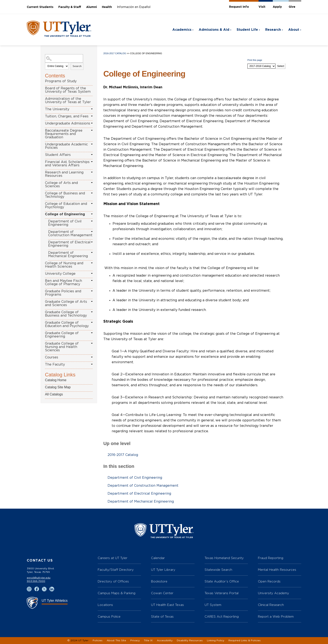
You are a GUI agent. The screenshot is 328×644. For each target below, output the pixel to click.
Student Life (247, 30)
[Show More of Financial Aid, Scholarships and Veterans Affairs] (92, 162)
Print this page (255, 60)
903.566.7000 (36, 581)
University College (60, 274)
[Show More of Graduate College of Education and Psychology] (92, 322)
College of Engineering (65, 214)
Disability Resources (190, 640)
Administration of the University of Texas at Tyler (68, 100)
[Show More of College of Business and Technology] (92, 193)
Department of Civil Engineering (65, 223)
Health (107, 7)
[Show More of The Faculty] (92, 364)
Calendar (158, 558)
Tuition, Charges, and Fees (67, 116)
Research (273, 30)
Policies (98, 640)
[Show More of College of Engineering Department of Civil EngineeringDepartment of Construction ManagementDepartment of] (92, 214)
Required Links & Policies (245, 640)
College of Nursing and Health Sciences (64, 265)
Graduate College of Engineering (62, 335)
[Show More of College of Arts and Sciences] (92, 183)
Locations (105, 605)
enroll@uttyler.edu (39, 578)
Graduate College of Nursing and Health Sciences (62, 347)
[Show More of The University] (92, 109)
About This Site (116, 640)
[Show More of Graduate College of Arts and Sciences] (92, 301)
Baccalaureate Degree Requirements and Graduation (64, 134)
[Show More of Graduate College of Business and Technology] (92, 312)
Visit (262, 7)
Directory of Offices (113, 581)
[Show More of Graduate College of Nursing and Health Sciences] (92, 343)
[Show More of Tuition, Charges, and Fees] (92, 116)
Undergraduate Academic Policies (66, 146)
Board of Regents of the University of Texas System (68, 90)
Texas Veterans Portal (222, 593)
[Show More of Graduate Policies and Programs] (92, 291)
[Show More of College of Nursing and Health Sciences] (92, 263)
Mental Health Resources (277, 570)
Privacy (135, 640)
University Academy (274, 593)
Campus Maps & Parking (117, 593)
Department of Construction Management (70, 233)
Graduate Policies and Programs (63, 293)
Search (77, 66)
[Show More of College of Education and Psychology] (92, 204)
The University (57, 109)
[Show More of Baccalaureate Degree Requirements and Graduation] (92, 130)
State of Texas (162, 616)
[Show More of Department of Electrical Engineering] (92, 242)
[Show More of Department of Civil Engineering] (92, 221)
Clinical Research (271, 605)
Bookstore (159, 581)
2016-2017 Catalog (115, 53)
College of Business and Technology (65, 195)
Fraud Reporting (271, 558)
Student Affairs (58, 155)
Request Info (239, 7)
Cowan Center (162, 593)
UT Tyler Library (163, 570)
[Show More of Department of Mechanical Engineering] (92, 253)
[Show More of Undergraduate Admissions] (92, 123)
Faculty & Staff (70, 7)
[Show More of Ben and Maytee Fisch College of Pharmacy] (92, 281)
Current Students (40, 7)
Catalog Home (56, 380)
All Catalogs (54, 394)
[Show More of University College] (92, 273)
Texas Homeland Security (224, 558)
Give (292, 7)
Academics (182, 30)
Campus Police (109, 616)
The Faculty (55, 364)
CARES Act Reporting (222, 616)
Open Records (269, 581)
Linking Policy (216, 640)
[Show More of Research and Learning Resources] (92, 172)
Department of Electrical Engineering (69, 244)
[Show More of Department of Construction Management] (92, 232)
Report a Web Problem (276, 616)
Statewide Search (218, 570)
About (294, 30)
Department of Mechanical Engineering (68, 254)
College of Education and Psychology (66, 205)
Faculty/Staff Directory (116, 570)
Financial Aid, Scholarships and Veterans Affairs (67, 164)
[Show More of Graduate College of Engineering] (92, 333)
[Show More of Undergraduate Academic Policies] (92, 144)
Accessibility (165, 640)
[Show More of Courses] (92, 357)
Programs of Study (61, 81)
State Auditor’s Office (222, 581)
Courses (52, 357)
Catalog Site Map (58, 387)
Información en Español (134, 7)
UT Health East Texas (167, 605)
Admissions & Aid (214, 30)
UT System (213, 605)
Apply (277, 7)
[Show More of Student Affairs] (92, 155)
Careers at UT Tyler (113, 558)
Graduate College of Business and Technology (66, 314)
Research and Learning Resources (64, 174)
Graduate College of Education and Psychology (67, 324)
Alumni (92, 7)
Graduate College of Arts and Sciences (66, 303)
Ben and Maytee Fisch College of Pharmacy (63, 282)
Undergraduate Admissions (68, 123)
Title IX (148, 640)
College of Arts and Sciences (61, 185)
